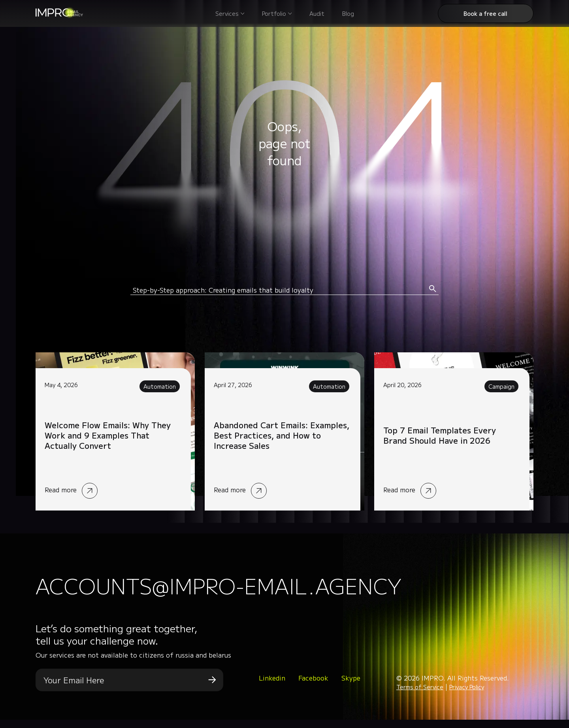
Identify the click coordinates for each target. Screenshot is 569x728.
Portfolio (274, 13)
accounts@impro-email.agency (280, 590)
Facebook (313, 686)
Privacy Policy (467, 695)
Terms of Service (420, 695)
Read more (115, 431)
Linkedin (272, 686)
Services (227, 13)
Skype (351, 686)
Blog (348, 13)
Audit (317, 13)
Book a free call (485, 13)
